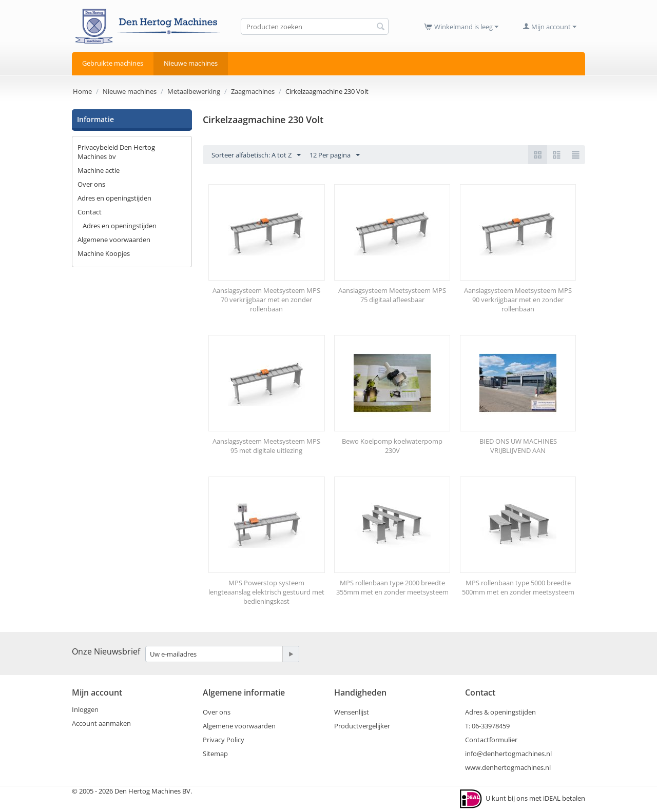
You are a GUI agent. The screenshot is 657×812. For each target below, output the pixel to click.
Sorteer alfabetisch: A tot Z (256, 155)
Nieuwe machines (191, 63)
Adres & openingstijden (500, 712)
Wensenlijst (352, 712)
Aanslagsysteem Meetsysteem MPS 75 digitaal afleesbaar (392, 295)
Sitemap (215, 754)
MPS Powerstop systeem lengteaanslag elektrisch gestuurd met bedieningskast (266, 592)
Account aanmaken (101, 723)
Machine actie (99, 170)
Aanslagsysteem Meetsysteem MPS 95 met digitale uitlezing (266, 446)
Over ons (91, 184)
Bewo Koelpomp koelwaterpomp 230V (392, 446)
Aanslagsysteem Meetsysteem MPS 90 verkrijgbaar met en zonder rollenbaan (518, 300)
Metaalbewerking (194, 91)
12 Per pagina (335, 155)
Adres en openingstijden (114, 198)
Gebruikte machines (113, 63)
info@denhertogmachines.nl (508, 754)
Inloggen (85, 709)
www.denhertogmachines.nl (508, 767)
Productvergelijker (362, 726)
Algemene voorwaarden (114, 240)
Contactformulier (491, 740)
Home (82, 91)
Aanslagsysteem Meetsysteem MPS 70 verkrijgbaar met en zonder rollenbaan (266, 300)
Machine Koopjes (104, 253)
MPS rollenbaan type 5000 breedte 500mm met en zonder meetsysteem (518, 587)
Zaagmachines (253, 91)
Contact (90, 212)
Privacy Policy (224, 740)
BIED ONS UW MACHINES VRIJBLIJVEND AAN (518, 446)
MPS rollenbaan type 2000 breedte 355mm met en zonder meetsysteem (392, 587)
